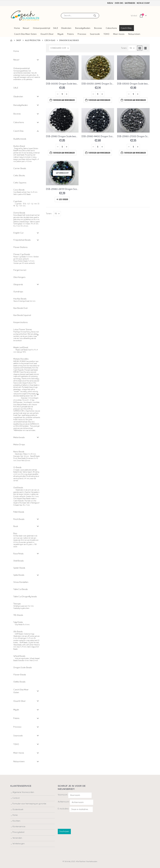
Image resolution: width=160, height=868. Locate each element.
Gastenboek (130, 3)
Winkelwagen (19, 844)
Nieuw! (26, 28)
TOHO (106, 34)
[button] (140, 48)
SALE (56, 28)
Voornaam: (63, 795)
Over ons (119, 3)
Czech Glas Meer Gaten (25, 34)
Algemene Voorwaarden (23, 792)
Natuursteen (134, 34)
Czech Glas (126, 28)
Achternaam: (64, 802)
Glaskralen (66, 28)
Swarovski (95, 34)
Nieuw (110, 3)
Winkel (134, 16)
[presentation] (80, 820)
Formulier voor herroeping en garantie (29, 804)
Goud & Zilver (47, 34)
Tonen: (124, 48)
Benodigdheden (83, 28)
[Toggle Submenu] (38, 60)
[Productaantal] (62, 94)
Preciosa (82, 34)
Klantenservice (19, 827)
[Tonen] (132, 48)
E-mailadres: (75, 809)
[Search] (95, 16)
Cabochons (111, 28)
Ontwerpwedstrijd (41, 28)
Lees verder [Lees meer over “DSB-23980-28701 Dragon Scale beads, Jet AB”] (63, 199)
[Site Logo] (25, 16)
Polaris (71, 34)
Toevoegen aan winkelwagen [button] (64, 100)
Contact (16, 798)
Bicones (98, 28)
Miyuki (60, 34)
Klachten (16, 821)
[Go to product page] (62, 68)
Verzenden (17, 838)
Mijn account (143, 3)
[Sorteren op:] (60, 48)
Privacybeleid (18, 832)
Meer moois (119, 34)
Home (17, 28)
